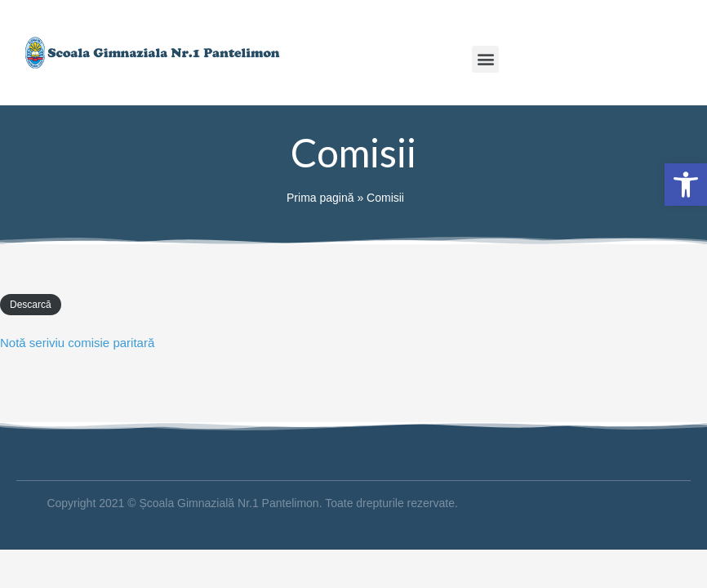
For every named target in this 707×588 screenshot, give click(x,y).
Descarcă (31, 305)
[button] (485, 59)
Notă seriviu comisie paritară (77, 343)
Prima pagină (320, 198)
